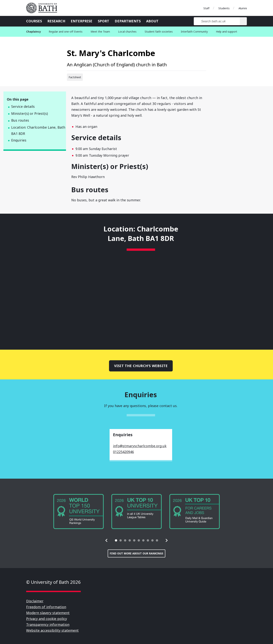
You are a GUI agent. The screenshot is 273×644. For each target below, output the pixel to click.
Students (224, 8)
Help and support (227, 32)
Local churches (127, 32)
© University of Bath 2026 (53, 582)
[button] (107, 540)
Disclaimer (35, 601)
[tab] (116, 540)
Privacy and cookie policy (47, 619)
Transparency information (48, 624)
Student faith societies (159, 32)
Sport (104, 21)
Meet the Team (100, 32)
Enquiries (19, 140)
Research (56, 21)
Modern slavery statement (48, 613)
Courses (34, 21)
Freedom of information (46, 607)
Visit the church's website (141, 366)
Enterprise (82, 21)
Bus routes (20, 120)
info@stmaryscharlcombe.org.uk (140, 446)
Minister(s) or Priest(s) (29, 113)
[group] (78, 512)
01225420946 (123, 452)
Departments (128, 21)
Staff (206, 8)
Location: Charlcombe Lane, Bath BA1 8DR (38, 130)
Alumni (243, 8)
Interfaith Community (194, 32)
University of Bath (43, 8)
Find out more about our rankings (136, 553)
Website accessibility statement (52, 630)
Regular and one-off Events (66, 32)
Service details (23, 106)
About (152, 21)
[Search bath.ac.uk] (217, 21)
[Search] (243, 21)
